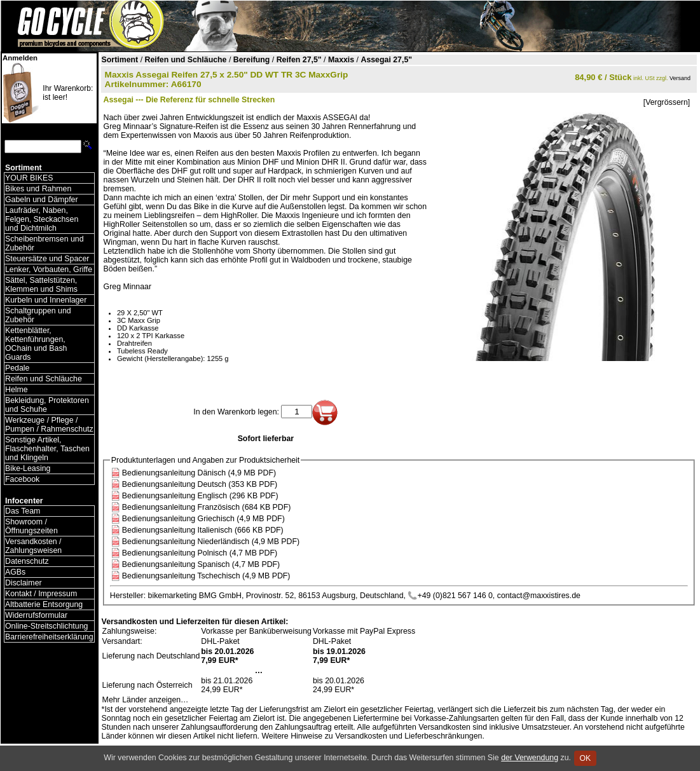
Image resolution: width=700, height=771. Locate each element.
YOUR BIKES (29, 178)
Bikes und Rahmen (38, 189)
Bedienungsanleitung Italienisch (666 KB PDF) (203, 530)
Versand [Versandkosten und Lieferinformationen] (680, 78)
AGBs (15, 572)
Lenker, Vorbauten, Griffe (49, 270)
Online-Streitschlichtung (46, 626)
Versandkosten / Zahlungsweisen (33, 546)
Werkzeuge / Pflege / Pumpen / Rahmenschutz (49, 425)
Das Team (23, 511)
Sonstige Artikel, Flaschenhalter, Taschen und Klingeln (47, 449)
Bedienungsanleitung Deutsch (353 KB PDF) (200, 484)
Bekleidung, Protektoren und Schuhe (47, 405)
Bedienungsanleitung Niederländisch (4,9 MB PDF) (211, 542)
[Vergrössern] (667, 102)
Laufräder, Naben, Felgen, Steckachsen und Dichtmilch (42, 219)
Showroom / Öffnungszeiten (31, 526)
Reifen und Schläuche (44, 379)
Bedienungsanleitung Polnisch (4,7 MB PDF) (200, 553)
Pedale (17, 368)
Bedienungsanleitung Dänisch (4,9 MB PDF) (199, 473)
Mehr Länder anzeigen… (146, 700)
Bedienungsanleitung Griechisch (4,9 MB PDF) (203, 519)
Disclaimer (24, 583)
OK (585, 758)
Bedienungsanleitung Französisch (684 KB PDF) (207, 507)
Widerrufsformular (36, 615)
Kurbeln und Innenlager (46, 300)
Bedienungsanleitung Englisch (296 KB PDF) (200, 496)
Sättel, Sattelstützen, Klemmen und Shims (41, 285)
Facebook (22, 479)
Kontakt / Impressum (41, 594)
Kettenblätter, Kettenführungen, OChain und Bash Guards (36, 344)
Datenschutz (27, 561)
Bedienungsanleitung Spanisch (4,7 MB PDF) (201, 564)
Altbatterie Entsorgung (44, 604)
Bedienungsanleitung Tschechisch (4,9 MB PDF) (206, 576)
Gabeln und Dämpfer (42, 200)
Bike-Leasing (28, 468)
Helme (17, 390)
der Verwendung (530, 758)
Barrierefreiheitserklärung (49, 637)
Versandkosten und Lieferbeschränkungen (408, 736)
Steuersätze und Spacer (47, 259)
